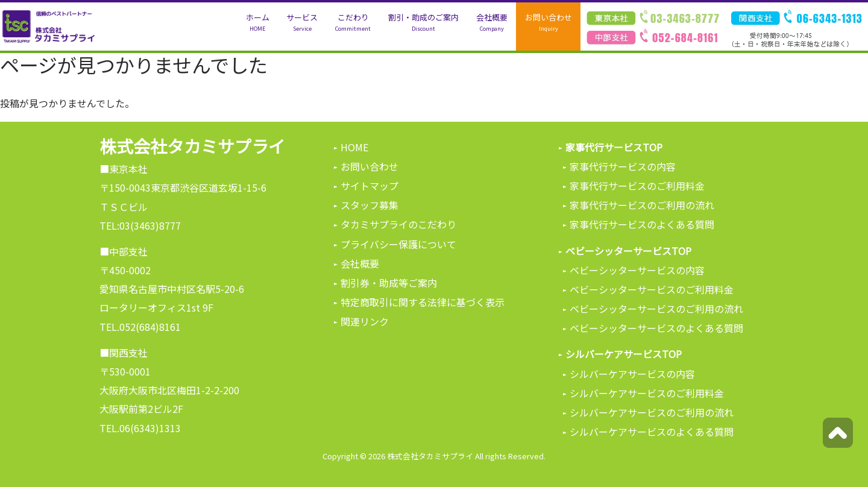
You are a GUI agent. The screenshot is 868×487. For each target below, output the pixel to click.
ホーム (258, 22)
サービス (302, 22)
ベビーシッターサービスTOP (628, 251)
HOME (354, 147)
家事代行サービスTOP (614, 147)
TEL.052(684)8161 (140, 327)
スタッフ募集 (370, 205)
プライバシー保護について (398, 244)
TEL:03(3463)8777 (140, 225)
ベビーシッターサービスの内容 (637, 270)
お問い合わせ (549, 22)
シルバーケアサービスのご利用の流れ (652, 412)
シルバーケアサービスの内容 (632, 374)
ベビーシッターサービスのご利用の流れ (656, 309)
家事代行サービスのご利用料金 (637, 186)
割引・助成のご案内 (423, 22)
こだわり (353, 22)
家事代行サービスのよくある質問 (642, 224)
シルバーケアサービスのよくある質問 (652, 432)
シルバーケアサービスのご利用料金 (647, 393)
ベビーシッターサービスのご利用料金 (652, 289)
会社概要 (492, 22)
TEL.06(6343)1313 (140, 428)
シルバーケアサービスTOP (624, 354)
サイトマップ (370, 186)
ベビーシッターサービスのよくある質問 (656, 328)
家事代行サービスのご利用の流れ (642, 205)
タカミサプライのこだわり (398, 224)
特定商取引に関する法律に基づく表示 (423, 302)
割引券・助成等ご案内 (389, 283)
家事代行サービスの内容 (623, 166)
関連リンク (365, 321)
